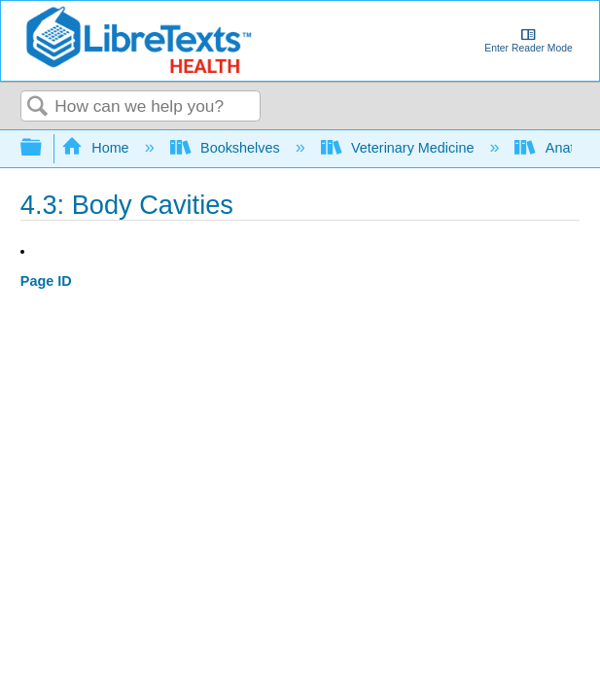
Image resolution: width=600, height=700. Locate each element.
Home (97, 148)
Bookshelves (227, 148)
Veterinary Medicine (400, 148)
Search (38, 107)
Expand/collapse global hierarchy (44, 148)
